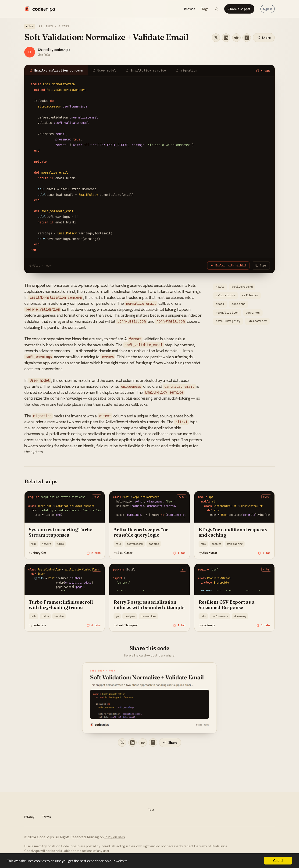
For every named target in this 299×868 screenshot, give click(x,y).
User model (104, 70)
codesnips (62, 50)
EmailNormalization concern (56, 70)
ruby (30, 26)
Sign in (268, 9)
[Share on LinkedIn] (226, 38)
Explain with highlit (228, 265)
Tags (205, 9)
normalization (227, 313)
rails (220, 287)
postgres (253, 313)
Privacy (29, 817)
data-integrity (228, 321)
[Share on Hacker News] (247, 38)
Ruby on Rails (115, 837)
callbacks (250, 295)
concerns (239, 304)
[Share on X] (216, 38)
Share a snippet (239, 9)
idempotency (257, 321)
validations (225, 295)
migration (186, 70)
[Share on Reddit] (236, 38)
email (220, 304)
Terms (46, 817)
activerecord (242, 287)
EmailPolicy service (146, 70)
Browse (190, 9)
